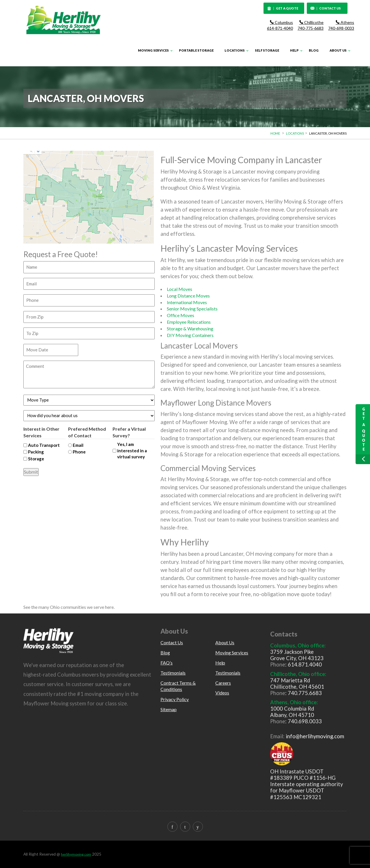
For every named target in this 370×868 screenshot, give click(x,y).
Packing (36, 452)
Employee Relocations (189, 322)
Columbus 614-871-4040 (280, 25)
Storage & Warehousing (190, 328)
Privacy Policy (175, 699)
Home (275, 133)
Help (294, 50)
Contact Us (172, 642)
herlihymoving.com (76, 854)
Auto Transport (44, 445)
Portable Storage (196, 50)
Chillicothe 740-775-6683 (311, 25)
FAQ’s (167, 663)
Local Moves (180, 289)
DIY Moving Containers (190, 335)
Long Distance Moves (188, 296)
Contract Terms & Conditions (178, 686)
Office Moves (181, 315)
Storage (36, 459)
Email (78, 445)
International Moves (187, 302)
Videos (222, 693)
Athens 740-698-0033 (341, 25)
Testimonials (173, 673)
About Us (338, 50)
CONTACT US (326, 9)
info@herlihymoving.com (315, 736)
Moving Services (153, 50)
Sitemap (169, 709)
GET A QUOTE (283, 9)
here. (110, 607)
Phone (79, 452)
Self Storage (267, 50)
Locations (235, 50)
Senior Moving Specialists (192, 309)
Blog (314, 50)
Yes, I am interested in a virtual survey (132, 450)
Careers (223, 683)
